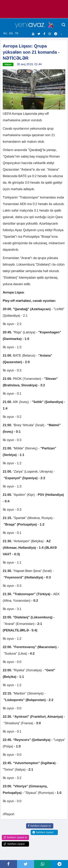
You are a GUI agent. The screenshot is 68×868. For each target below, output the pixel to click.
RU (5, 33)
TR (17, 33)
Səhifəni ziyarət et (39, 826)
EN (11, 33)
